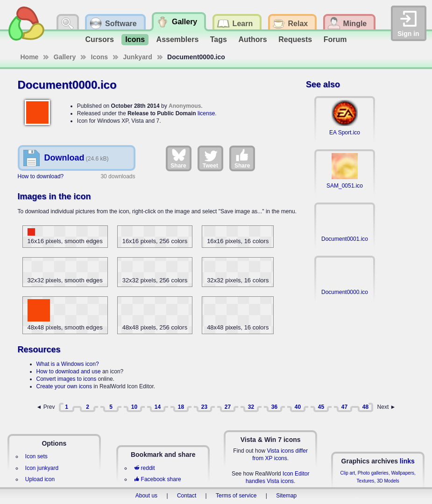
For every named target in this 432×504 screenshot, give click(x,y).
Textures (366, 481)
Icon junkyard (42, 468)
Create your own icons (64, 386)
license (206, 113)
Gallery (65, 57)
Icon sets (36, 456)
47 (344, 407)
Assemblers (178, 39)
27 (228, 407)
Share (178, 158)
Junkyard (138, 57)
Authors (252, 39)
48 (365, 407)
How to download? (41, 176)
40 (298, 407)
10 (134, 407)
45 (321, 407)
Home (30, 57)
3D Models (388, 481)
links (407, 461)
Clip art (347, 473)
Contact (187, 496)
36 (274, 407)
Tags (219, 39)
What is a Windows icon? (68, 364)
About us (146, 496)
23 (204, 407)
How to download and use (69, 371)
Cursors (100, 39)
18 (181, 407)
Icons (135, 39)
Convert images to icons (67, 379)
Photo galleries (373, 473)
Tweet (210, 158)
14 (158, 407)
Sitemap (286, 496)
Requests (295, 39)
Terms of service (236, 496)
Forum (335, 39)
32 (251, 407)
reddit (144, 468)
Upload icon (40, 479)
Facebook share (157, 479)
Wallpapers (403, 473)
